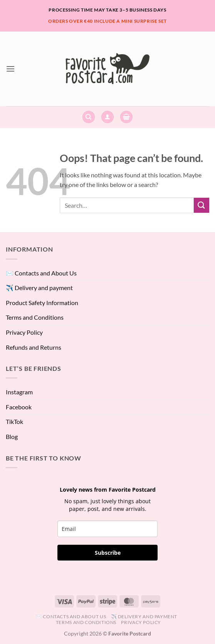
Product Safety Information (42, 303)
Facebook (19, 407)
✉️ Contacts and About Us (41, 273)
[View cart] (126, 117)
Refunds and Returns (34, 347)
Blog (12, 436)
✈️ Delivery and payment (39, 288)
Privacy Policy (24, 332)
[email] (107, 529)
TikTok (14, 421)
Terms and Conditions (35, 317)
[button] (10, 69)
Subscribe (108, 553)
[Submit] (202, 205)
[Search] (89, 117)
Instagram (19, 392)
